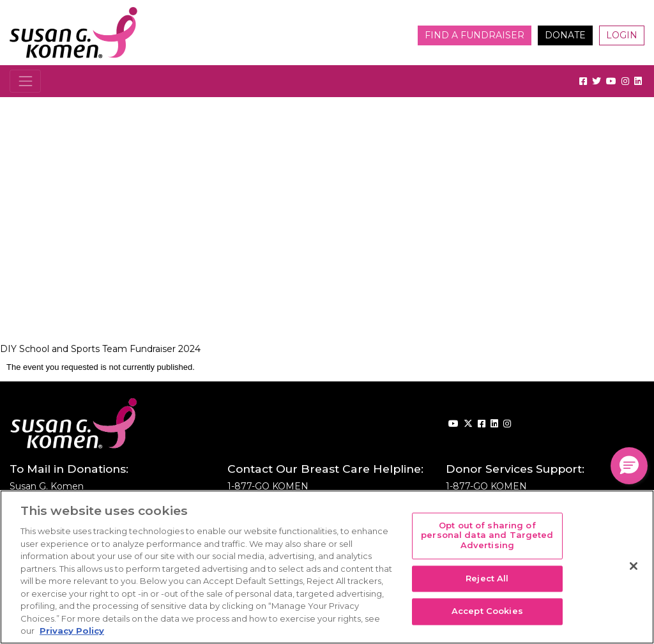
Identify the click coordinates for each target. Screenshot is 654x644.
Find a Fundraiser (475, 35)
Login (622, 35)
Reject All (487, 578)
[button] (629, 466)
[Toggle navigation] (25, 81)
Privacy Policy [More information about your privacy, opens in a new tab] (72, 631)
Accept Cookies (487, 611)
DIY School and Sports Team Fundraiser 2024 (100, 349)
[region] (327, 567)
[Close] (634, 566)
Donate (565, 35)
